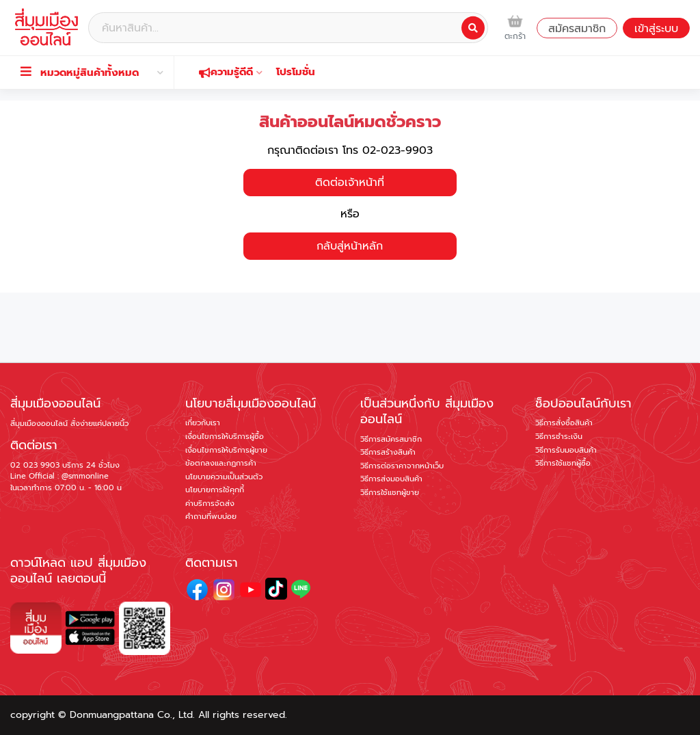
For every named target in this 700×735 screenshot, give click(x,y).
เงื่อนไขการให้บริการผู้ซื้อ (225, 437)
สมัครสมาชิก (577, 29)
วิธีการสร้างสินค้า (388, 452)
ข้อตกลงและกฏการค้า (221, 463)
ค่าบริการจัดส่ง (210, 504)
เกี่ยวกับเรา (203, 423)
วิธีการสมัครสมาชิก (391, 439)
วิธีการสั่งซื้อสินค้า (564, 423)
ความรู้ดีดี (231, 72)
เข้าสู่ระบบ (656, 29)
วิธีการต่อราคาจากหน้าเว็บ (402, 466)
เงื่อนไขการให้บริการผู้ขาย (226, 450)
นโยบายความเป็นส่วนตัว (224, 477)
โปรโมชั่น (296, 72)
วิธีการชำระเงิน (559, 437)
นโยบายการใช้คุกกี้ (215, 490)
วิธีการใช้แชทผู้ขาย (390, 493)
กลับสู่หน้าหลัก (350, 246)
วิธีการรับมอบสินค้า (566, 450)
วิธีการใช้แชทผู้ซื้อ (563, 463)
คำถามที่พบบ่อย (211, 517)
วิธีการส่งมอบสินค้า (391, 479)
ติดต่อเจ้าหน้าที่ (350, 183)
